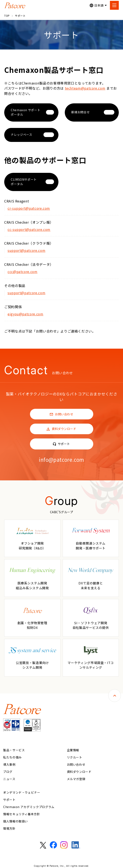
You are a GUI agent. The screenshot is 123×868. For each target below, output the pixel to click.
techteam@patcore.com (85, 88)
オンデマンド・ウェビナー (22, 791)
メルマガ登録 (76, 777)
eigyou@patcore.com (26, 313)
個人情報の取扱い (16, 820)
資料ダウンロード (64, 427)
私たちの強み (12, 756)
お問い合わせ (64, 413)
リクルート (75, 756)
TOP (7, 16)
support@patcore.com (27, 250)
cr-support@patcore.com (29, 208)
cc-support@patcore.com (29, 229)
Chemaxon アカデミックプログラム (29, 805)
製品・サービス (14, 749)
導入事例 (9, 763)
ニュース (9, 777)
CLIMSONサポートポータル (24, 181)
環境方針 (9, 827)
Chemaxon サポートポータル (26, 112)
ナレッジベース (21, 134)
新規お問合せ (81, 112)
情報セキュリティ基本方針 (22, 813)
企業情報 (73, 749)
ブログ (8, 770)
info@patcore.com (62, 458)
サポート (64, 442)
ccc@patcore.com (23, 271)
